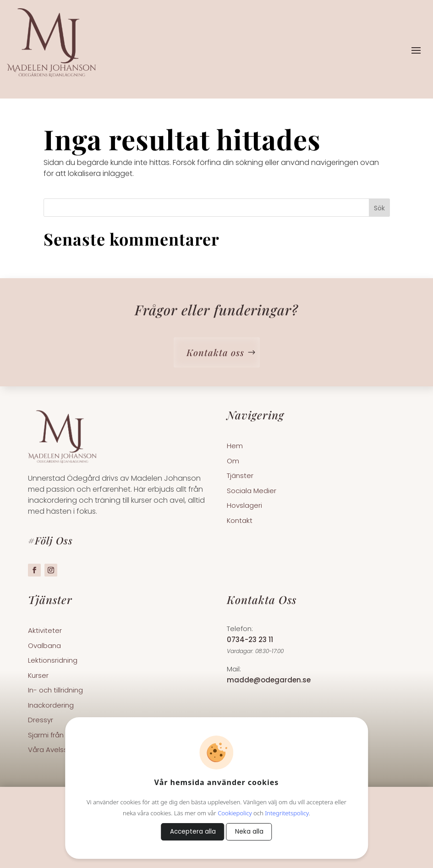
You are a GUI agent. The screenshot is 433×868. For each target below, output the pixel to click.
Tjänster (240, 476)
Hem (235, 446)
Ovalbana (44, 646)
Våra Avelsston (53, 750)
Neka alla (249, 832)
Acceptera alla (193, 832)
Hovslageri (244, 506)
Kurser (38, 676)
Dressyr (41, 720)
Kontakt (240, 521)
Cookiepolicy (235, 813)
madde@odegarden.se (269, 680)
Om (233, 461)
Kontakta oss (215, 352)
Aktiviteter (45, 631)
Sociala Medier (252, 491)
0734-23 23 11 (250, 640)
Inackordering (51, 706)
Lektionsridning (53, 661)
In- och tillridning (55, 691)
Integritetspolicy (287, 813)
